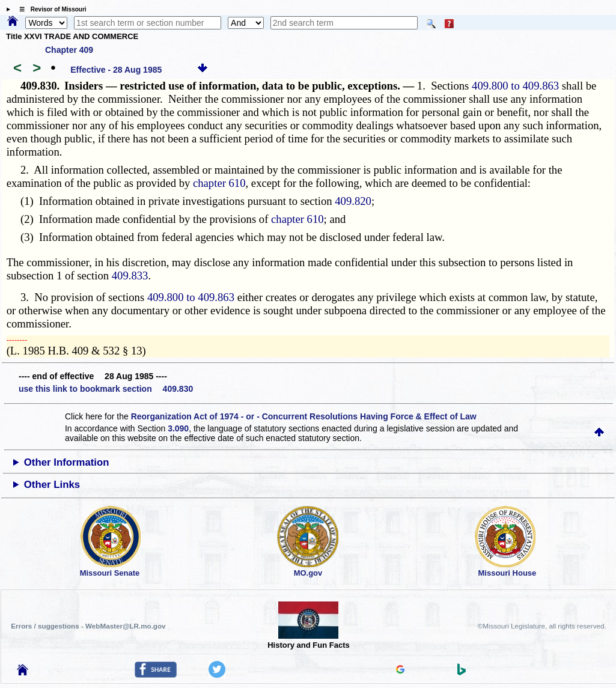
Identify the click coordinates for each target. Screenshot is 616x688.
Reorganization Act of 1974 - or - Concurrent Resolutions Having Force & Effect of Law (304, 416)
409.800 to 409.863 (515, 86)
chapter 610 (219, 183)
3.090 (178, 428)
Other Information (67, 462)
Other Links (52, 485)
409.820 (353, 201)
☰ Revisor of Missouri (50, 9)
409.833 (130, 276)
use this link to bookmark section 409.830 (106, 389)
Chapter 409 (69, 50)
